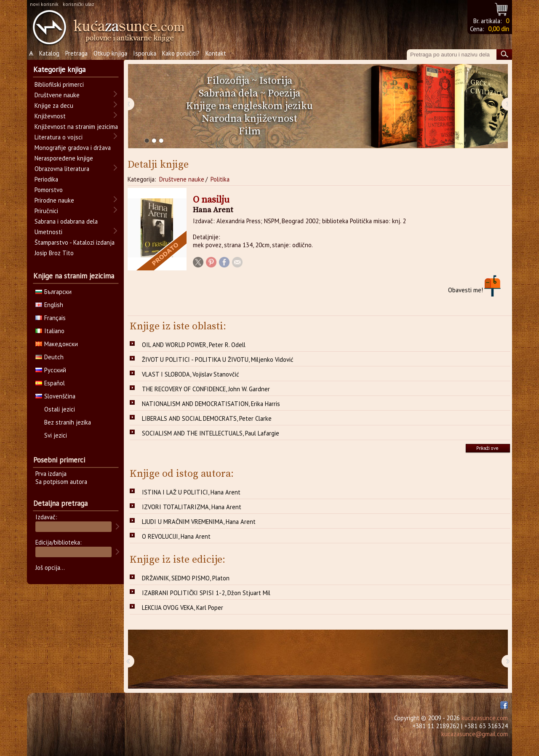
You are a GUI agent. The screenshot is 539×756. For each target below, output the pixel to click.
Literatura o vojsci (59, 137)
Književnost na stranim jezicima (76, 127)
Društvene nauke (182, 179)
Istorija (276, 81)
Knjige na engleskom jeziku (249, 106)
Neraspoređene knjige (64, 158)
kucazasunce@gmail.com (475, 734)
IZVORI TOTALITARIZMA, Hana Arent (192, 507)
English (49, 305)
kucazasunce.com (485, 718)
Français (51, 318)
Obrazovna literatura (62, 169)
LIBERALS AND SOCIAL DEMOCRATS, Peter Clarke (207, 418)
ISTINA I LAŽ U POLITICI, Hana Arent (191, 492)
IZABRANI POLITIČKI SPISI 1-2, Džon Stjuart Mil (206, 593)
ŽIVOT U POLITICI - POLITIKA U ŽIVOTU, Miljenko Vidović (218, 359)
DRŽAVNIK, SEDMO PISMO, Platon (186, 578)
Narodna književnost (249, 119)
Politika (220, 179)
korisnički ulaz (79, 4)
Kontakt (216, 53)
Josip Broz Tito (54, 253)
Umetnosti (48, 232)
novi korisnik (44, 4)
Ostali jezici (60, 409)
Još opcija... (50, 568)
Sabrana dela (228, 93)
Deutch (49, 357)
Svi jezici (56, 435)
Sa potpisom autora (61, 482)
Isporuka (145, 53)
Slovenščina (55, 396)
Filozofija (228, 81)
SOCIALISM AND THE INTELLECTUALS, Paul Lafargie (211, 433)
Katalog (49, 53)
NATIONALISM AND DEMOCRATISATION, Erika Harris (211, 404)
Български (53, 292)
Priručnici (46, 211)
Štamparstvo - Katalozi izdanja (75, 242)
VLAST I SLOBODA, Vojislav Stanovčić (191, 374)
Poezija (284, 93)
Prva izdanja (51, 474)
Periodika (46, 179)
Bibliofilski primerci (59, 84)
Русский (51, 370)
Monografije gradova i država (73, 148)
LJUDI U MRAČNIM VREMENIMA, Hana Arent (199, 522)
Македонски (57, 344)
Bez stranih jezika (68, 422)
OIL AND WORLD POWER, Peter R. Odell (194, 345)
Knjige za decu (54, 106)
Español (50, 383)
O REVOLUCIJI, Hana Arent (176, 536)
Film (250, 131)
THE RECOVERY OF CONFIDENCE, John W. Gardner (206, 389)
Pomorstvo (49, 190)
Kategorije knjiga (59, 69)
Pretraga (76, 53)
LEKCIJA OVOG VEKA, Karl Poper (183, 608)
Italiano (50, 331)
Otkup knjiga (110, 53)
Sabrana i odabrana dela (66, 221)
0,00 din (499, 29)
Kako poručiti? (181, 53)
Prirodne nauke (54, 200)
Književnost (50, 116)
